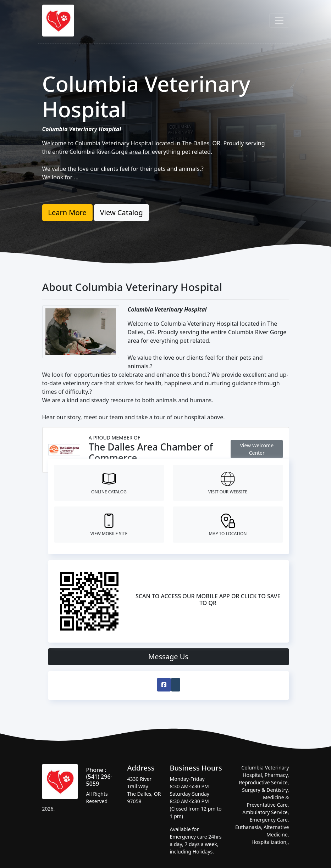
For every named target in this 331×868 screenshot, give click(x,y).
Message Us (168, 657)
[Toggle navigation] (279, 21)
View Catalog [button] (122, 212)
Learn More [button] (67, 212)
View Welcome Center (257, 449)
